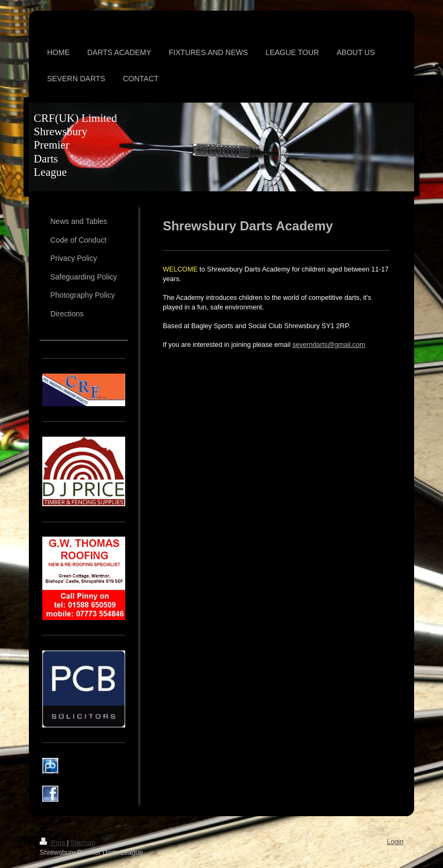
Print (53, 843)
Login (395, 842)
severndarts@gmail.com (329, 345)
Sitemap (83, 843)
